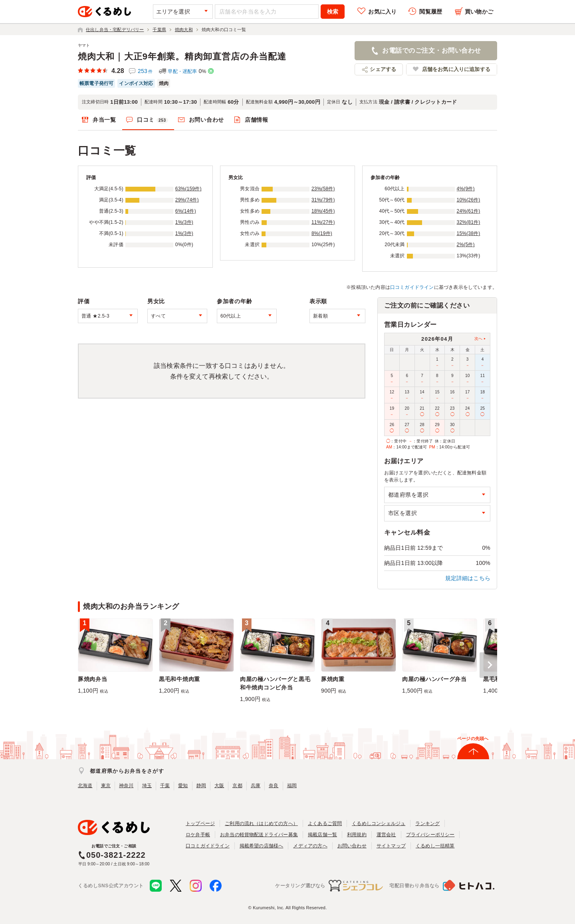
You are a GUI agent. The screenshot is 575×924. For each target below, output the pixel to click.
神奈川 (126, 786)
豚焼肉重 (333, 679)
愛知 (183, 786)
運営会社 (386, 835)
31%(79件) (323, 200)
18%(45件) (323, 211)
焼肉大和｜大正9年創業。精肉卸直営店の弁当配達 (182, 56)
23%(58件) (323, 189)
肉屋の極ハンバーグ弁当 (434, 679)
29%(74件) (187, 200)
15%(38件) (469, 233)
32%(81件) (469, 222)
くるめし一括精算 (435, 846)
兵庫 (256, 786)
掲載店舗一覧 (322, 835)
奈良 (274, 786)
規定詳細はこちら (468, 578)
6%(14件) (186, 211)
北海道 (85, 786)
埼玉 (147, 786)
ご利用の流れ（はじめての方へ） (261, 823)
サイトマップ (391, 846)
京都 (237, 786)
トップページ (200, 823)
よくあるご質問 (325, 823)
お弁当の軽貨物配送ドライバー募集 (259, 835)
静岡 (201, 786)
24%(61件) (469, 211)
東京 (106, 786)
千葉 (165, 786)
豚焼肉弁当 (93, 679)
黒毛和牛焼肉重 (179, 679)
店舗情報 (257, 120)
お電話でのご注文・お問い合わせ (431, 50)
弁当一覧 (104, 120)
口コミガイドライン (412, 287)
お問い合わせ (206, 120)
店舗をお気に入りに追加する (456, 69)
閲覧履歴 (431, 12)
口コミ (153, 120)
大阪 (219, 786)
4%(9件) (466, 189)
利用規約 (357, 835)
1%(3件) (184, 222)
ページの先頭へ (473, 738)
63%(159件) (188, 189)
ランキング (427, 823)
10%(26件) (469, 200)
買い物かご (479, 12)
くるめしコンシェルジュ (379, 823)
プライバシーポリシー (430, 835)
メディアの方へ (310, 846)
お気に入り (382, 12)
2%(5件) (466, 245)
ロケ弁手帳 (198, 835)
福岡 (292, 786)
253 (145, 71)
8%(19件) (322, 233)
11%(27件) (323, 222)
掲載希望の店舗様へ (262, 846)
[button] (488, 665)
